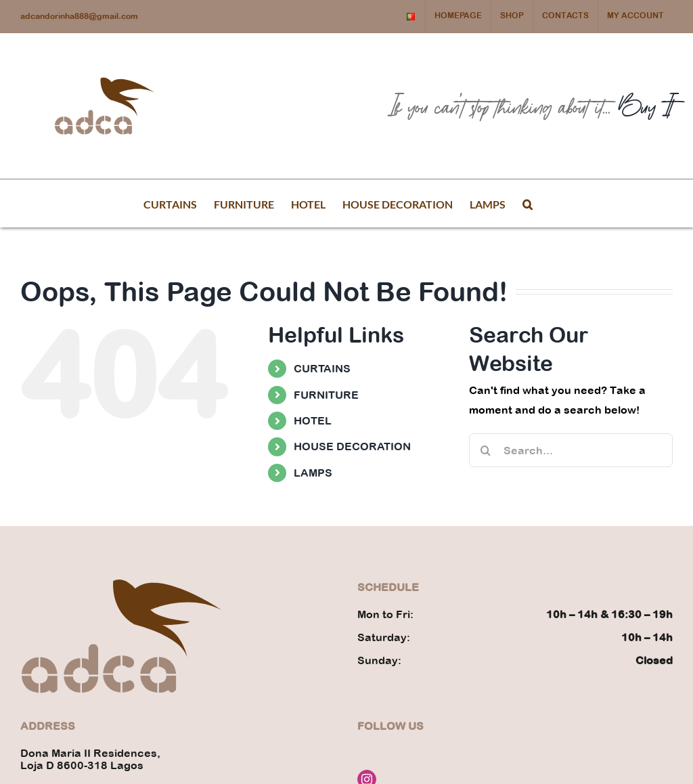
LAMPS (313, 473)
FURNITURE (326, 395)
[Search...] (571, 450)
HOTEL (313, 420)
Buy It (646, 106)
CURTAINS (322, 368)
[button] (528, 203)
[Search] (486, 450)
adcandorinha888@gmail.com (79, 16)
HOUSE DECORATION (352, 446)
